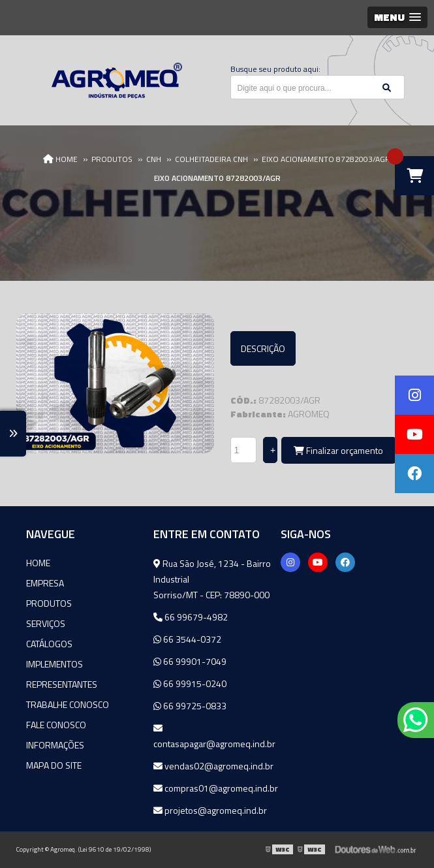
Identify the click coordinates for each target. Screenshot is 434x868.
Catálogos (49, 644)
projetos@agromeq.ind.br (210, 810)
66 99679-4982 (191, 617)
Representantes (62, 684)
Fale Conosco (56, 725)
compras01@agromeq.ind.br (216, 788)
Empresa (45, 583)
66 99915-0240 (190, 683)
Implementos (54, 664)
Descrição (263, 348)
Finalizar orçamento (338, 450)
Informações (55, 745)
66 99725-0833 (190, 706)
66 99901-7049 (190, 661)
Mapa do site (54, 765)
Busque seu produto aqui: (275, 69)
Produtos (49, 603)
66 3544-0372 (187, 639)
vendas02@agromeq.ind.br (213, 766)
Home (38, 563)
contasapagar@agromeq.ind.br (214, 737)
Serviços (46, 623)
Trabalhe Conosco (68, 704)
